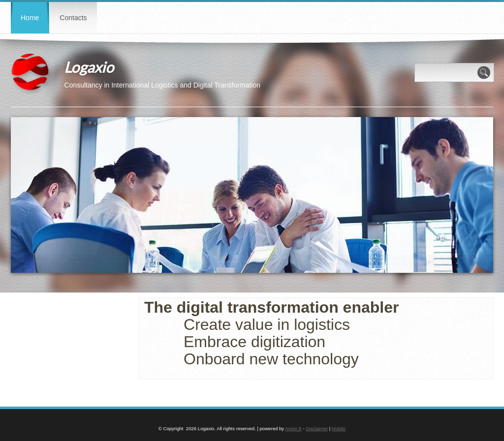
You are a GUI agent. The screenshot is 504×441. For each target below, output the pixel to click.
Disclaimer (317, 428)
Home (30, 18)
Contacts (73, 18)
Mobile (339, 428)
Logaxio (89, 67)
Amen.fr (293, 428)
